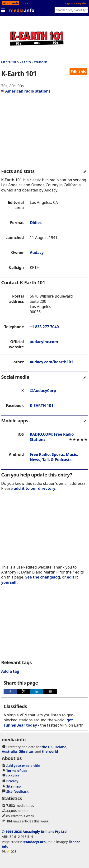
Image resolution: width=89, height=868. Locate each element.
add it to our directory (35, 488)
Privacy (12, 781)
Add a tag (10, 671)
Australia (9, 751)
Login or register (75, 3)
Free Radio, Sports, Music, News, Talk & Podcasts (54, 457)
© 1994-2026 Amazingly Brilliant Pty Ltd (34, 832)
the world (50, 751)
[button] (10, 691)
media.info (10, 62)
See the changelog (42, 577)
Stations (41, 62)
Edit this (78, 72)
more (24, 3)
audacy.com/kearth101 (51, 362)
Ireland (61, 747)
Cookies (13, 776)
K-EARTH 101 (41, 406)
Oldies (36, 223)
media (22, 10)
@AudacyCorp (43, 391)
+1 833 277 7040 (44, 327)
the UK (47, 747)
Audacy (37, 252)
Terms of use (17, 771)
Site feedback (18, 791)
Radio (26, 62)
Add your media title (23, 766)
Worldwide (11, 3)
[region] (44, 132)
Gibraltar (26, 751)
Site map (14, 786)
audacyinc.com (44, 342)
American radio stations (26, 91)
